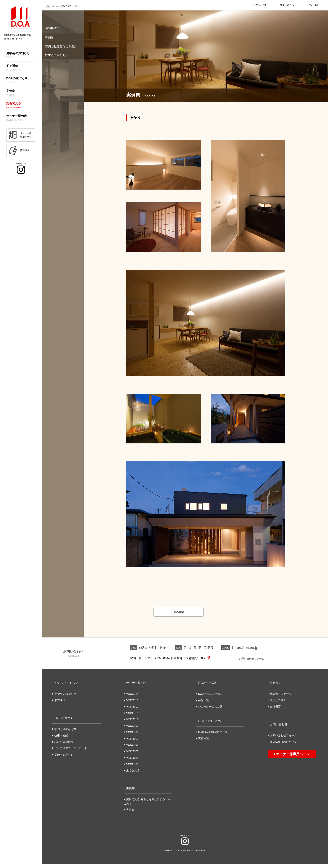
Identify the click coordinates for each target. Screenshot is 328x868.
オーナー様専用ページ (284, 757)
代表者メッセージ (280, 698)
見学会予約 (260, 5)
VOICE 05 (132, 756)
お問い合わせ (287, 5)
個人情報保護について (282, 746)
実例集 (50, 39)
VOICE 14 (132, 698)
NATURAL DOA (209, 725)
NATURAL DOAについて (212, 736)
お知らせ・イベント (67, 687)
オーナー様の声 (136, 687)
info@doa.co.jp (248, 652)
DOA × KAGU (207, 687)
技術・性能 (60, 740)
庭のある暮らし (63, 759)
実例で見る (68, 5)
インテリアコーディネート (70, 752)
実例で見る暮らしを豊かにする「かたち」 (62, 51)
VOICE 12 (132, 711)
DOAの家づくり (65, 722)
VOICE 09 (132, 730)
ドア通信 (59, 704)
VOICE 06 (132, 749)
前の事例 (179, 614)
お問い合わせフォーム (249, 663)
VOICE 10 (132, 724)
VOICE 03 (132, 768)
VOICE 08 (132, 736)
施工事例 (314, 5)
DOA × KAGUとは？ (209, 698)
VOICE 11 (132, 717)
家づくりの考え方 (64, 733)
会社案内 (274, 687)
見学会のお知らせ (64, 698)
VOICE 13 (132, 704)
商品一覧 (202, 704)
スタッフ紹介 (277, 704)
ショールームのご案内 (211, 711)
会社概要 (274, 711)
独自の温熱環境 (63, 746)
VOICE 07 (132, 743)
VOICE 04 (132, 762)
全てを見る (133, 775)
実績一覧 (202, 743)
